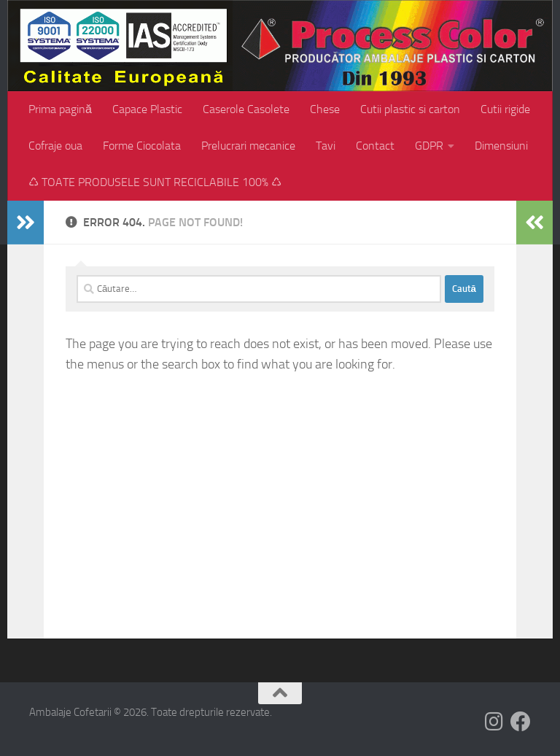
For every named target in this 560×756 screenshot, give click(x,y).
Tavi (326, 146)
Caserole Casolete (246, 109)
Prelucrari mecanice (248, 146)
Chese (325, 109)
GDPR (429, 146)
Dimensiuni (501, 146)
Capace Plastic (147, 109)
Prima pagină (60, 109)
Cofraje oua (55, 146)
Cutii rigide (505, 109)
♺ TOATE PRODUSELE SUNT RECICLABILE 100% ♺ (155, 182)
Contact (375, 146)
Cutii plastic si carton (410, 109)
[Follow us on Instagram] (494, 722)
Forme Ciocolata (142, 146)
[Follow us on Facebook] (521, 722)
